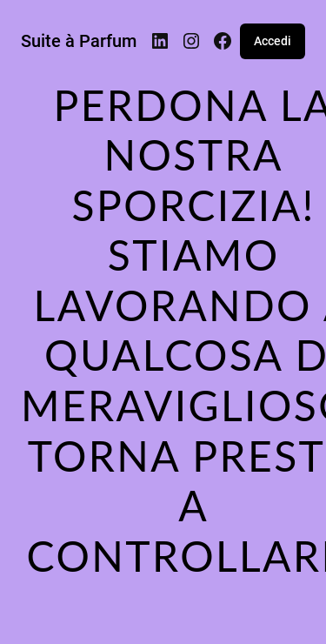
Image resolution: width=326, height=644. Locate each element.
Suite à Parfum (79, 41)
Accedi (273, 41)
